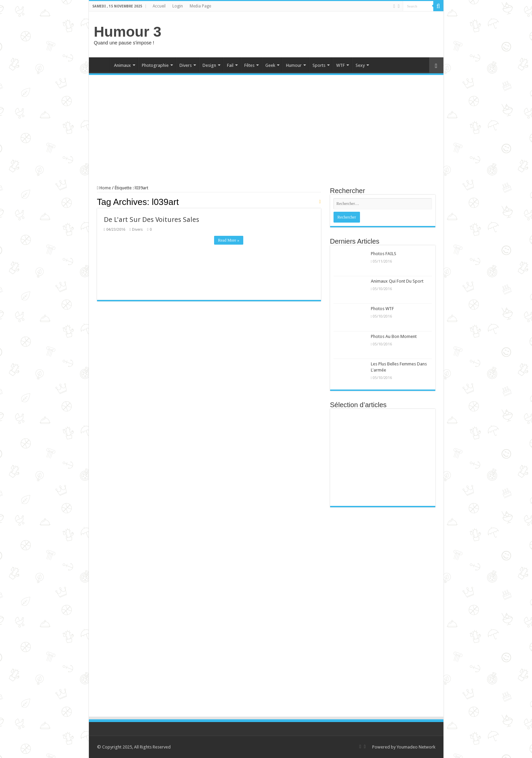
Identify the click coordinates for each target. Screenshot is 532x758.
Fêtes (249, 65)
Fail (230, 65)
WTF (340, 65)
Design (209, 65)
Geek (270, 65)
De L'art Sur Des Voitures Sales (151, 220)
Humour (294, 65)
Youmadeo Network (416, 747)
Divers (186, 65)
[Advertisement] (315, 34)
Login (178, 6)
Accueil (159, 6)
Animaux (122, 65)
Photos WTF (382, 309)
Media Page (200, 6)
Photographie (155, 65)
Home (101, 64)
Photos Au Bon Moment (394, 336)
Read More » (229, 240)
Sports (319, 65)
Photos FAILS (384, 254)
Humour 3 (128, 32)
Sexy (360, 65)
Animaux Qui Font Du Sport (397, 281)
